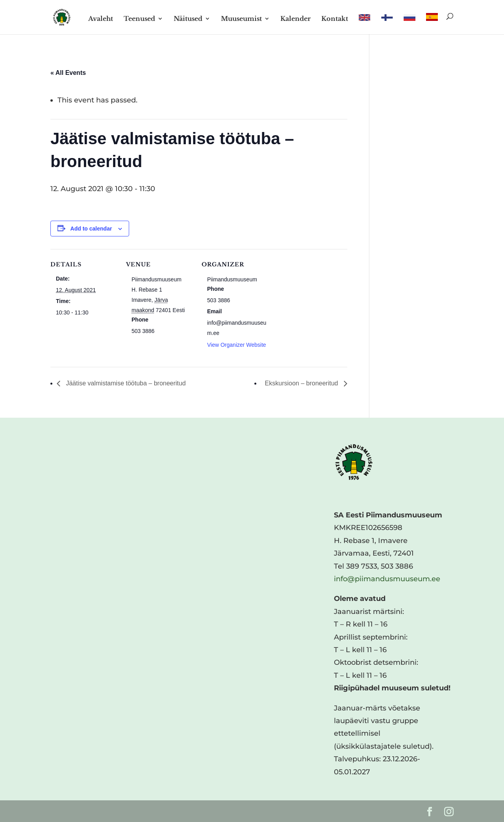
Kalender (296, 19)
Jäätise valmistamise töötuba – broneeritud (125, 383)
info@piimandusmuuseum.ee (387, 579)
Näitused (188, 19)
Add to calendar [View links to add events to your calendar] (91, 229)
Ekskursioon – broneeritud (302, 383)
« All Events (68, 73)
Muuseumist (241, 19)
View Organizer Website (237, 345)
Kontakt (335, 19)
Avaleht (101, 19)
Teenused (139, 19)
